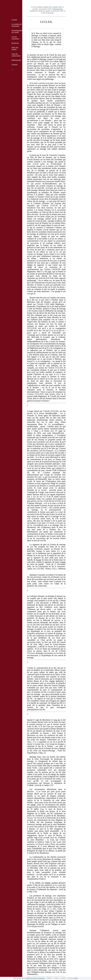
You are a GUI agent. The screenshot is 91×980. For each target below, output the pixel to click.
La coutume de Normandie (17, 25)
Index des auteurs (15, 48)
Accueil (14, 20)
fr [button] (12, 70)
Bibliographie (16, 60)
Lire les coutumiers (15, 38)
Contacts (15, 64)
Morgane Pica (58, 9)
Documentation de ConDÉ (17, 31)
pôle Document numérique (35, 978)
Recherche (15, 43)
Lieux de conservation (16, 55)
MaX (76, 978)
